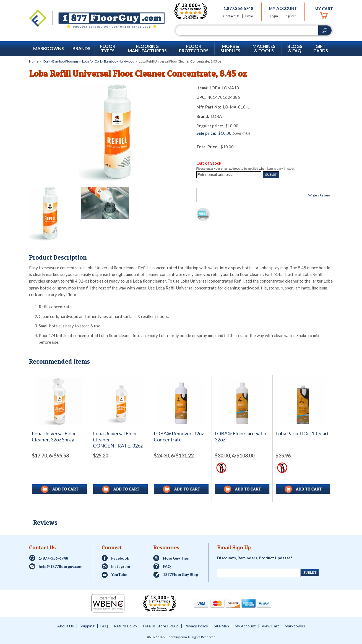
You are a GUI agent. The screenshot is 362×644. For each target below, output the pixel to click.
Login (274, 16)
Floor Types (108, 48)
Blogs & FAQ (295, 48)
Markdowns (49, 48)
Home (34, 61)
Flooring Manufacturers (147, 48)
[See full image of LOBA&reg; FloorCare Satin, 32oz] (242, 401)
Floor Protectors (194, 48)
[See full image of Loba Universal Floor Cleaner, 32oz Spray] (59, 402)
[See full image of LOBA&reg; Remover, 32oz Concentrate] (181, 401)
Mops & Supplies (230, 48)
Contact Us (231, 16)
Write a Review (319, 195)
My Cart (324, 9)
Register (290, 16)
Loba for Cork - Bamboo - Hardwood (108, 61)
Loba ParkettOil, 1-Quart (302, 434)
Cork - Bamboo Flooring (60, 61)
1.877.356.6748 (238, 8)
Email (249, 16)
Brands (81, 48)
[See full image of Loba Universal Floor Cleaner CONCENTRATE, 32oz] (120, 401)
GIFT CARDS (321, 48)
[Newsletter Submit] (310, 573)
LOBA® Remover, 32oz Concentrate (179, 437)
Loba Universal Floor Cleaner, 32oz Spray (54, 437)
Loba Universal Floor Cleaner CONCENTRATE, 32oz (118, 440)
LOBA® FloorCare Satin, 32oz (241, 437)
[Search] (247, 30)
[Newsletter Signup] (259, 573)
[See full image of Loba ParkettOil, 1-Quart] (303, 401)
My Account (283, 8)
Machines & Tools (264, 48)
